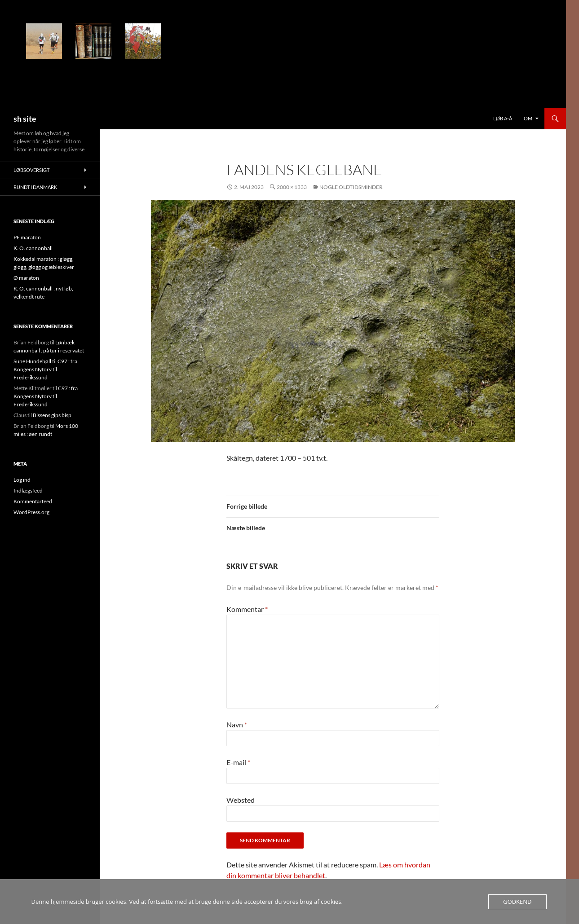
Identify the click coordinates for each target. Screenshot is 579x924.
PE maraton (27, 237)
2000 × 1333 (292, 187)
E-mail (238, 762)
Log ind (22, 480)
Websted (241, 800)
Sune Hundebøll (32, 361)
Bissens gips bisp (52, 415)
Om (528, 118)
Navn (237, 724)
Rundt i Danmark (35, 187)
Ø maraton (26, 278)
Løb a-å (503, 118)
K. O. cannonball (33, 248)
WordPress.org (31, 512)
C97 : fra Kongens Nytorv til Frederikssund (45, 369)
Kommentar (247, 609)
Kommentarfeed (33, 501)
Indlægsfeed (28, 491)
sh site (25, 119)
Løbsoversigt (31, 170)
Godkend (517, 902)
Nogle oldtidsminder (351, 187)
